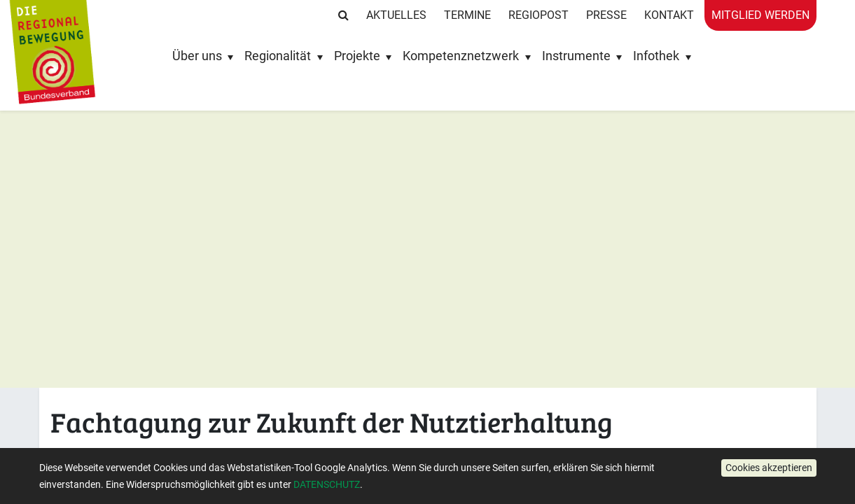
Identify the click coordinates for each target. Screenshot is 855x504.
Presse (606, 15)
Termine (467, 15)
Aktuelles (396, 15)
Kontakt (669, 15)
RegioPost (538, 15)
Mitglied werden (760, 15)
